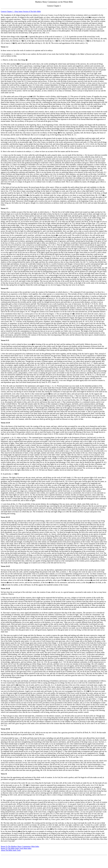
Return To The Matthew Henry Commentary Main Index (20, 846)
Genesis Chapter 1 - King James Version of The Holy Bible (21, 11)
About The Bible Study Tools (11, 850)
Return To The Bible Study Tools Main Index (16, 848)
